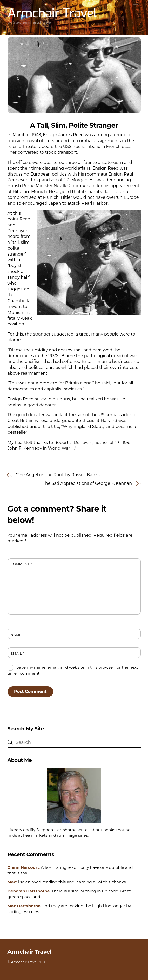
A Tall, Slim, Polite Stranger (74, 125)
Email (18, 653)
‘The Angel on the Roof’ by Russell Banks (58, 475)
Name (17, 635)
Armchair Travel (24, 962)
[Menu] (136, 7)
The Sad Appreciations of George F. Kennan (87, 483)
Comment (21, 564)
